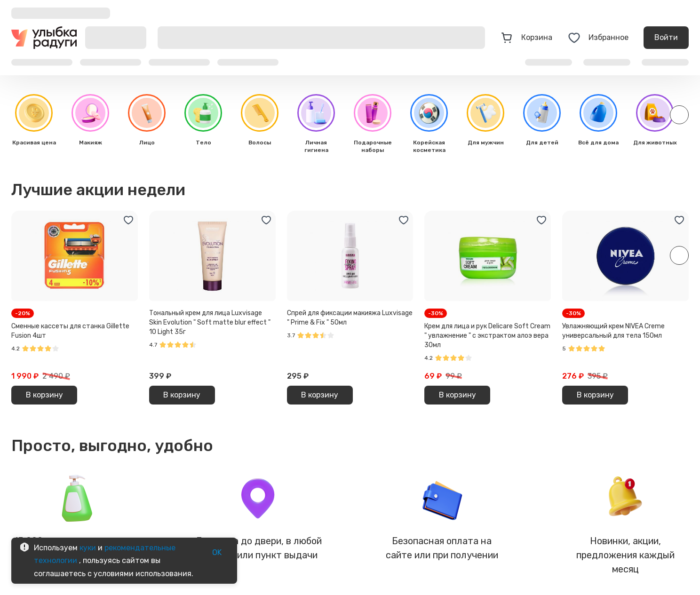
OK (217, 553)
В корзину (44, 395)
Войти (666, 38)
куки (88, 548)
